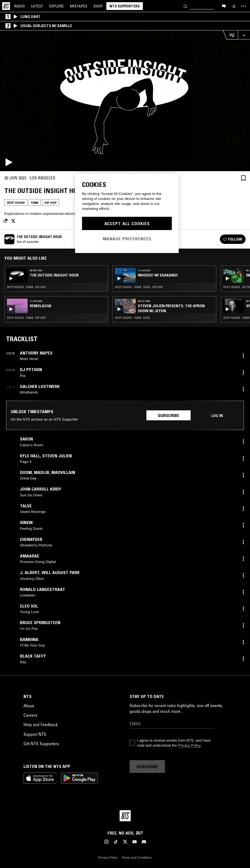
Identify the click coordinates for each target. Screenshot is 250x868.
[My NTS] (234, 6)
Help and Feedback (41, 724)
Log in (217, 416)
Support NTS (35, 734)
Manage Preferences (127, 239)
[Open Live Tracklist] (230, 35)
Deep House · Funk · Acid (132, 318)
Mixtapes (79, 6)
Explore (56, 6)
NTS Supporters (125, 6)
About (29, 706)
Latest (37, 6)
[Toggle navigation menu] (243, 6)
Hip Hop (51, 203)
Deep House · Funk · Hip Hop (27, 287)
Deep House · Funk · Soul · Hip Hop (139, 287)
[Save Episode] (243, 178)
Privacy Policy (189, 745)
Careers (30, 715)
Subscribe (169, 415)
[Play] (125, 101)
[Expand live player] (244, 35)
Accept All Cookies (127, 223)
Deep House (16, 203)
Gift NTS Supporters (41, 744)
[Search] (185, 6)
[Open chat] (224, 6)
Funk (35, 203)
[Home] (6, 6)
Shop (98, 6)
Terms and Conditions (137, 857)
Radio (19, 6)
